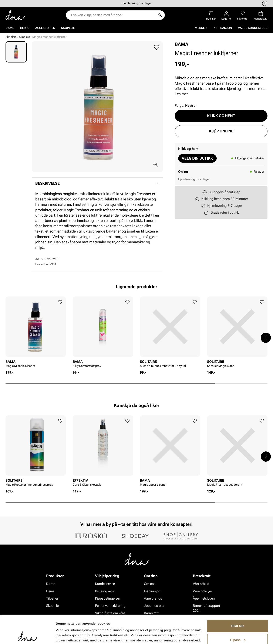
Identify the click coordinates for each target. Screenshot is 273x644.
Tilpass (238, 613)
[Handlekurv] (261, 16)
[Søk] (160, 15)
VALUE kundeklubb (253, 28)
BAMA (182, 44)
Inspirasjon (222, 28)
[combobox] (113, 15)
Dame (10, 28)
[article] (36, 333)
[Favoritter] (243, 16)
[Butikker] (211, 16)
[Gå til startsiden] (15, 15)
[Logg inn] (226, 16)
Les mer (181, 94)
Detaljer (62, 636)
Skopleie (68, 28)
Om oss (150, 584)
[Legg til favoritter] (157, 48)
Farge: (186, 106)
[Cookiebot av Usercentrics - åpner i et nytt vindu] (28, 636)
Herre (25, 28)
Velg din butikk (197, 158)
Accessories (45, 28)
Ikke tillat (237, 627)
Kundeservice (105, 584)
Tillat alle (237, 599)
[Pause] (264, 3)
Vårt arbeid (201, 584)
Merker (201, 28)
